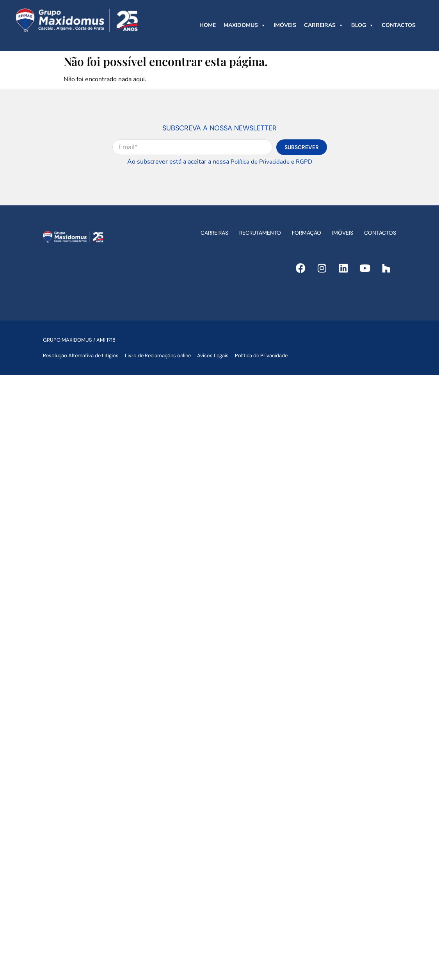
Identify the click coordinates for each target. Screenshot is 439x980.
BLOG (363, 25)
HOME (208, 25)
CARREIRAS (324, 25)
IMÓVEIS (285, 25)
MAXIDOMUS (245, 25)
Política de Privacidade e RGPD (271, 162)
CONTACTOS (399, 25)
